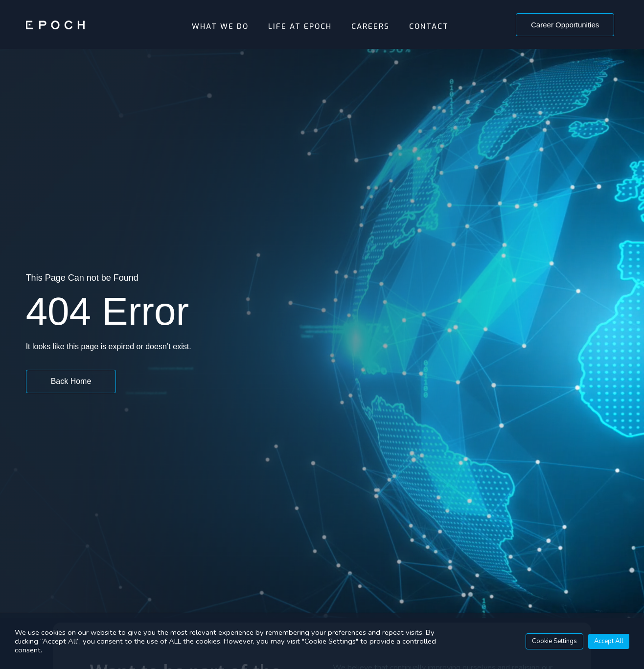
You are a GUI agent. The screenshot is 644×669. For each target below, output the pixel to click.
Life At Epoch (300, 26)
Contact (429, 26)
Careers (370, 26)
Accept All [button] (609, 641)
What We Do (220, 26)
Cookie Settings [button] (554, 641)
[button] (565, 25)
